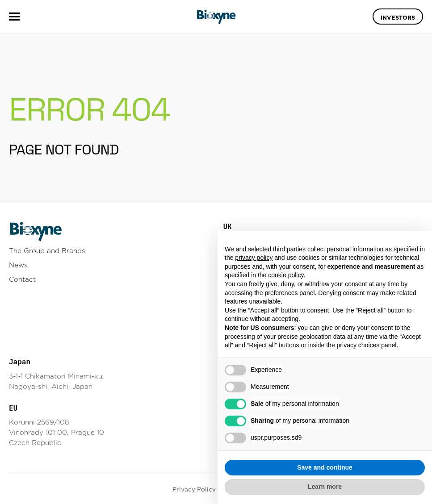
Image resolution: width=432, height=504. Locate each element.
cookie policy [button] (286, 275)
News (18, 265)
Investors (398, 17)
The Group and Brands (47, 251)
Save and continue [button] (325, 467)
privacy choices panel (367, 345)
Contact (22, 279)
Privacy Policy (194, 489)
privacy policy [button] (254, 258)
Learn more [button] (325, 487)
